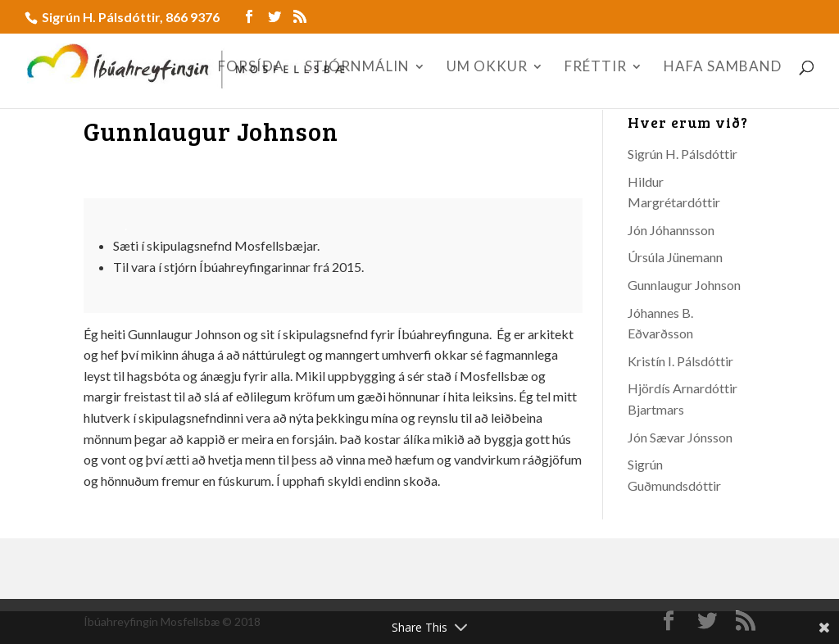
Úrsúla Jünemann (675, 257)
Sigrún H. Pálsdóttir (683, 154)
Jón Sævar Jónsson (680, 437)
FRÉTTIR (596, 68)
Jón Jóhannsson (671, 230)
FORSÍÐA (251, 68)
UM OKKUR (487, 68)
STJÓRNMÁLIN (357, 68)
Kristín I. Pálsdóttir (680, 361)
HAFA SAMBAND (723, 68)
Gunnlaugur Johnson (684, 285)
